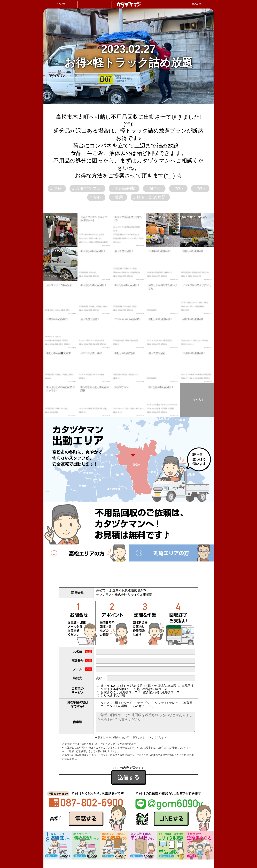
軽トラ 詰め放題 (130, 686)
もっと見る (197, 400)
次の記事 (60, 4)
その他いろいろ (141, 706)
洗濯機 (121, 706)
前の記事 (197, 4)
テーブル (142, 703)
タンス (103, 703)
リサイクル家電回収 (113, 689)
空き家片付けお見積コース (159, 692)
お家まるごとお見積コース (117, 692)
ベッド (126, 703)
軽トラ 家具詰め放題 (160, 686)
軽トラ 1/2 (106, 686)
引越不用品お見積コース (149, 689)
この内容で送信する (129, 768)
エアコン (105, 706)
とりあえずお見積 (111, 696)
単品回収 (186, 686)
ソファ (157, 703)
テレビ (172, 703)
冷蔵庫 (186, 703)
